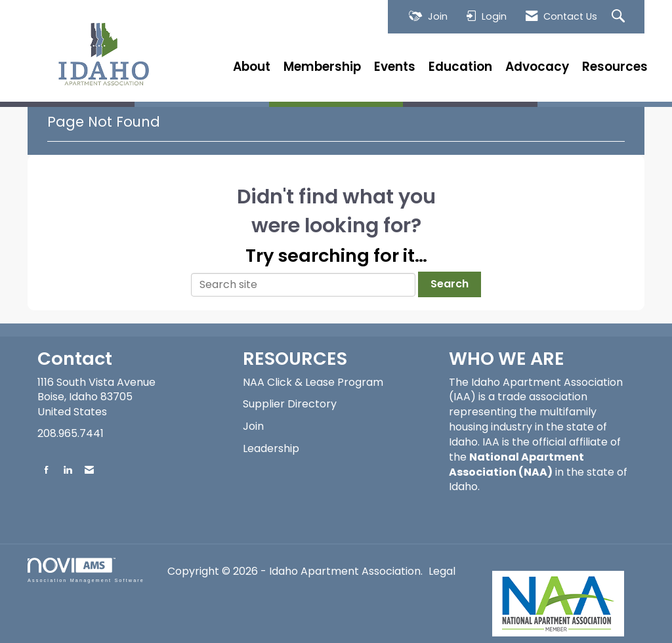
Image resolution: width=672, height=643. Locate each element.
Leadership (271, 448)
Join (253, 426)
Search (450, 284)
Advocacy (537, 67)
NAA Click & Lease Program (313, 382)
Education (460, 67)
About (252, 67)
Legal (442, 571)
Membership (322, 67)
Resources (615, 67)
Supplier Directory (290, 404)
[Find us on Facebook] (47, 469)
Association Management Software (86, 570)
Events (395, 67)
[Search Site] (620, 17)
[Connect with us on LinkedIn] (68, 469)
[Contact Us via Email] (89, 469)
